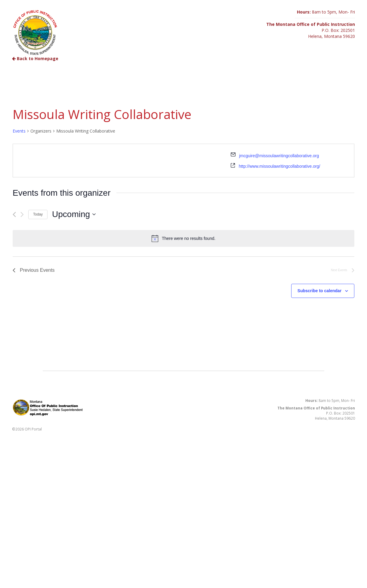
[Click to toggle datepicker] (74, 214)
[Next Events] (22, 214)
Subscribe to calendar (319, 291)
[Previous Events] (14, 214)
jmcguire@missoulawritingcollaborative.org (279, 156)
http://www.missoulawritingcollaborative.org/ (280, 166)
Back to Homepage (35, 58)
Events (19, 131)
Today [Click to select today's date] (38, 214)
